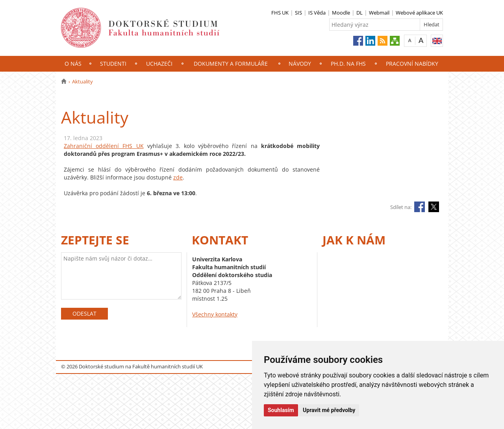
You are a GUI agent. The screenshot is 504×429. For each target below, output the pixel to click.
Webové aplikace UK (419, 13)
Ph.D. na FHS (348, 64)
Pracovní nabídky (412, 64)
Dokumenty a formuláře (231, 64)
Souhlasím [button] (281, 410)
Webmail (379, 13)
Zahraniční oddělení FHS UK (104, 146)
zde (178, 177)
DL (359, 13)
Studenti (113, 64)
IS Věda (317, 13)
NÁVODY (300, 64)
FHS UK (280, 13)
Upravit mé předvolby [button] (329, 410)
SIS (298, 13)
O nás (73, 64)
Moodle (341, 13)
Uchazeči (159, 64)
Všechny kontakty (215, 314)
